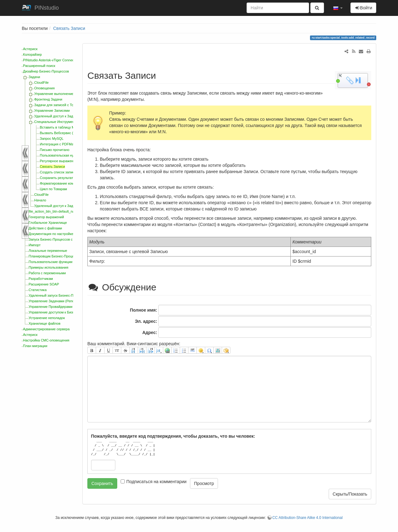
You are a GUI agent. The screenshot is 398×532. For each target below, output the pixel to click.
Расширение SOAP (44, 284)
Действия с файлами (45, 228)
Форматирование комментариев (65, 183)
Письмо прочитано (55, 150)
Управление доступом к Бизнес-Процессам (63, 312)
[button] (338, 8)
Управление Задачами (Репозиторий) (58, 301)
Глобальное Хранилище (48, 223)
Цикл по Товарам (53, 189)
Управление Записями (52, 111)
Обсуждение (123, 287)
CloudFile (41, 82)
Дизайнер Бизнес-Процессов (46, 71)
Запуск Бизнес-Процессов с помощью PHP (63, 239)
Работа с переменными (47, 273)
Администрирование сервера (46, 329)
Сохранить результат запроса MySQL (69, 178)
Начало (40, 200)
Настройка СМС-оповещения (46, 340)
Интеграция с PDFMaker (59, 144)
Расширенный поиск (39, 66)
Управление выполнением (55, 94)
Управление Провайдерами (51, 307)
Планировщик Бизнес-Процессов (55, 256)
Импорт (35, 245)
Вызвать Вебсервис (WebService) (66, 133)
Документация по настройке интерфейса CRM (65, 234)
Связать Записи (69, 28)
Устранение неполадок (47, 318)
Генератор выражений (46, 217)
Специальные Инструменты (56, 122)
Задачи (34, 77)
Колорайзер (32, 54)
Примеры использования (49, 267)
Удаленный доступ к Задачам (58, 116)
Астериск (30, 49)
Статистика (38, 290)
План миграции (35, 346)
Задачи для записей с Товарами (60, 105)
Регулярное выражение (58, 161)
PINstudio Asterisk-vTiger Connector (51, 60)
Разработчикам (41, 279)
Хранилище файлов (44, 323)
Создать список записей (59, 172)
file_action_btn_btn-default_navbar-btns (59, 211)
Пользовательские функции (51, 262)
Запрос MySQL (52, 139)
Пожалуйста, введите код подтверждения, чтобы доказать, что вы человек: (173, 436)
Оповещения (44, 88)
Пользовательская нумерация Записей (71, 155)
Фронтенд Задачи (48, 99)
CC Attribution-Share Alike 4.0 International (308, 518)
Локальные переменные (48, 251)
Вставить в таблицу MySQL (62, 127)
